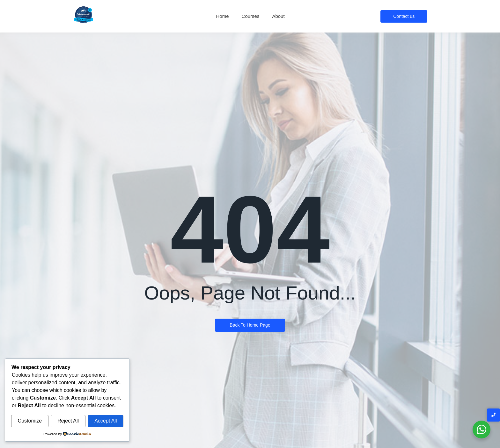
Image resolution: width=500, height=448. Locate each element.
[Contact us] (404, 16)
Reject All (68, 421)
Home (223, 16)
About (278, 16)
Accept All (106, 421)
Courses (251, 16)
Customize (30, 421)
